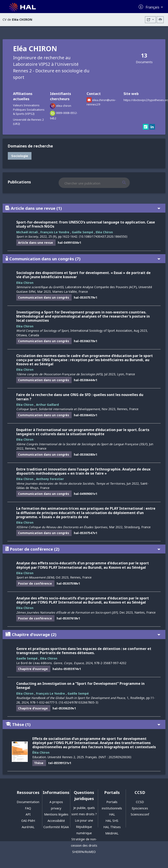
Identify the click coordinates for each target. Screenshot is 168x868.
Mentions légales (56, 814)
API (28, 814)
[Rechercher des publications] (128, 183)
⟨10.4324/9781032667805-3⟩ (78, 702)
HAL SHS (112, 821)
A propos (56, 802)
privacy (56, 808)
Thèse (83, 724)
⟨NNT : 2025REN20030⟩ (115, 757)
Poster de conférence (83, 549)
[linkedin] (152, 127)
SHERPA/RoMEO (84, 852)
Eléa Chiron (104, 232)
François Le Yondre (55, 232)
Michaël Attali (27, 232)
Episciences (140, 808)
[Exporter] (150, 20)
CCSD (140, 802)
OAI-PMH (28, 821)
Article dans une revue (83, 208)
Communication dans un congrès (83, 259)
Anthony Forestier (50, 479)
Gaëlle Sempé (82, 232)
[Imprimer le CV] (160, 20)
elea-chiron (64, 106)
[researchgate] (146, 127)
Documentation (28, 802)
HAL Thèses (112, 827)
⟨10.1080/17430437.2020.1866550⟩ (103, 236)
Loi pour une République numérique (84, 827)
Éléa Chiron (41, 752)
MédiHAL (112, 833)
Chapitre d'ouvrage (83, 634)
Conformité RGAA (56, 827)
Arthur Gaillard (47, 405)
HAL (112, 814)
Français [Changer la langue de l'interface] (153, 7)
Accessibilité (56, 821)
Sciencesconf (140, 814)
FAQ (28, 808)
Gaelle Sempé (27, 658)
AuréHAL (28, 827)
